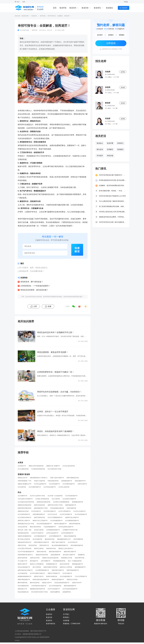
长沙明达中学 (22, 466)
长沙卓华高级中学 (54, 484)
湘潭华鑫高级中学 (71, 505)
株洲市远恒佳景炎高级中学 (41, 580)
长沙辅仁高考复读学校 (42, 499)
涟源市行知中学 (77, 583)
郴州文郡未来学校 (35, 527)
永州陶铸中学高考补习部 (70, 530)
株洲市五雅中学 (22, 564)
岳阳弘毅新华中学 (80, 481)
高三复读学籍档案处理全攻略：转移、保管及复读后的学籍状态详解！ (113, 206)
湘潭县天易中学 (39, 576)
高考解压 (110, 149)
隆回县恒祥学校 (50, 539)
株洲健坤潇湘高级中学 (25, 576)
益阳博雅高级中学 (80, 567)
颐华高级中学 (34, 561)
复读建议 (120, 149)
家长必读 (100, 149)
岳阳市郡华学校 (80, 558)
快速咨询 (125, 8)
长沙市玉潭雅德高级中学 (55, 517)
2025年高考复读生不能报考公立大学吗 (112, 196)
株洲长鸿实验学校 (52, 576)
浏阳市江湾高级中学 (54, 573)
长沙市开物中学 (67, 573)
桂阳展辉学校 (67, 592)
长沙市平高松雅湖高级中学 (26, 552)
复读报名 (109, 8)
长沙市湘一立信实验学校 (55, 496)
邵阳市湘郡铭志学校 (73, 478)
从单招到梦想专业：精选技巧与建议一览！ (56, 372)
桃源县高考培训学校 (42, 555)
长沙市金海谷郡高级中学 (70, 589)
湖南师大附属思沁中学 (25, 484)
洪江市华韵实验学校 (55, 586)
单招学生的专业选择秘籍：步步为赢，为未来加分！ (59, 392)
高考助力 (120, 143)
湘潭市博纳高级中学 (24, 580)
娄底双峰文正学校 (67, 558)
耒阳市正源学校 (39, 548)
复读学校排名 (51, 624)
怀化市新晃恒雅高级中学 (44, 524)
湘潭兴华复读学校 (39, 505)
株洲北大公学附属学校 (37, 564)
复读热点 (100, 143)
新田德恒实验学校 (23, 533)
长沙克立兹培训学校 (69, 466)
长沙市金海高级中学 (81, 514)
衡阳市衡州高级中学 (55, 552)
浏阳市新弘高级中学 (58, 570)
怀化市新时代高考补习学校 (39, 592)
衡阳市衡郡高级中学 (70, 586)
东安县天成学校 (39, 530)
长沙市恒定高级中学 (50, 487)
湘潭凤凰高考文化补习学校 (26, 524)
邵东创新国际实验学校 (57, 508)
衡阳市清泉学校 (42, 552)
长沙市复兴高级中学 (50, 511)
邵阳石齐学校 (22, 545)
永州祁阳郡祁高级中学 (53, 530)
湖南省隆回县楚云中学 (64, 539)
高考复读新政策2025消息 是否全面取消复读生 (113, 180)
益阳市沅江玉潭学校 (66, 567)
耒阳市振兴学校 (51, 548)
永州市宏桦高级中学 (67, 533)
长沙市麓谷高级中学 (69, 484)
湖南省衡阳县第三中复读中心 (39, 478)
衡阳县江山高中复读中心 (66, 548)
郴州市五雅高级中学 (61, 524)
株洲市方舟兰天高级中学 (40, 521)
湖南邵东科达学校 (23, 511)
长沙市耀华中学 (22, 496)
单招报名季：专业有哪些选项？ (32, 271)
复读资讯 (97, 8)
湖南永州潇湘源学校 (70, 536)
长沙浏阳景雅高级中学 (42, 570)
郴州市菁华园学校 (75, 524)
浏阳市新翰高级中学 (73, 570)
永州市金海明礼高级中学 (66, 527)
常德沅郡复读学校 (53, 481)
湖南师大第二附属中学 (53, 466)
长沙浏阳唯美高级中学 (72, 521)
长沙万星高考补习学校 (54, 469)
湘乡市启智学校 (65, 564)
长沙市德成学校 (22, 573)
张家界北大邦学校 (72, 580)
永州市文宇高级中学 (37, 533)
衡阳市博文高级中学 (70, 552)
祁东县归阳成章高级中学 (62, 583)
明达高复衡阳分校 (23, 592)
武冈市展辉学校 (78, 539)
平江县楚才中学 (22, 561)
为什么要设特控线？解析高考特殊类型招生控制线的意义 (113, 201)
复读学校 (63, 8)
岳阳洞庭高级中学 (67, 481)
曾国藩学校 (81, 555)
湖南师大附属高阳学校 (25, 536)
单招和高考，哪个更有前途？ (32, 282)
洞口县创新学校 (37, 539)
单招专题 (43, 16)
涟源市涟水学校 (35, 558)
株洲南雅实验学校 (77, 502)
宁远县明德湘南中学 (50, 527)
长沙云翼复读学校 (23, 469)
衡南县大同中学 (47, 583)
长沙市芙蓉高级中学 (71, 496)
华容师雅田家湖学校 (59, 561)
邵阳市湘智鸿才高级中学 (42, 542)
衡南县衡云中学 (22, 589)
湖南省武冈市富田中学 (25, 542)
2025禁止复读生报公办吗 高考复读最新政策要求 (113, 212)
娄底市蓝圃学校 (55, 592)
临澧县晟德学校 (55, 555)
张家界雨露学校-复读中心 (25, 555)
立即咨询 (111, 43)
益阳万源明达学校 (39, 517)
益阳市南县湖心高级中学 (25, 570)
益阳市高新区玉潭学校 (50, 567)
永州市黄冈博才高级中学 (39, 586)
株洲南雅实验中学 (52, 564)
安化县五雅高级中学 (24, 567)
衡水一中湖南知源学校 (75, 561)
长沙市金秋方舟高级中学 (25, 499)
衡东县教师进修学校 (77, 545)
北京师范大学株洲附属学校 (61, 502)
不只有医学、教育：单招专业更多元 (34, 268)
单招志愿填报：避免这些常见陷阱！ (53, 352)
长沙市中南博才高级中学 (37, 573)
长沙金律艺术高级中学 (69, 499)
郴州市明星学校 (22, 583)
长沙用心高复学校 (64, 487)
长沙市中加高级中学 (66, 514)
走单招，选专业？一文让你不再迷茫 (53, 412)
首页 (24, 2)
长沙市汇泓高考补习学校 (37, 496)
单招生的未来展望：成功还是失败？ (34, 290)
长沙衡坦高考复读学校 (38, 469)
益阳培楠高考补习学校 (41, 508)
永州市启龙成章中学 (52, 533)
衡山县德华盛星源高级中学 (60, 545)
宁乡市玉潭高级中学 (81, 576)
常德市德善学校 (71, 508)
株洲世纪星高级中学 (58, 580)
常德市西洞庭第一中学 (25, 481)
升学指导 (100, 156)
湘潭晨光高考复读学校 (25, 505)
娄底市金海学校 (22, 558)
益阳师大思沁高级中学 (72, 517)
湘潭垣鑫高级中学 (77, 564)
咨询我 (123, 72)
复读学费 (110, 143)
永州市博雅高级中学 (55, 536)
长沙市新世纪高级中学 (25, 517)
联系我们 (66, 617)
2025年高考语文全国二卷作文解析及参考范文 (113, 222)
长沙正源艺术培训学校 (25, 548)
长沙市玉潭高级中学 (65, 511)
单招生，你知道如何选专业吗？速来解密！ (56, 431)
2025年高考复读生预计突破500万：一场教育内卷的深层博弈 (113, 175)
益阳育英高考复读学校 (25, 508)
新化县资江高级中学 (69, 555)
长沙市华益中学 (73, 542)
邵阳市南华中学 (44, 545)
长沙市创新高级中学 (66, 576)
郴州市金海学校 (35, 583)
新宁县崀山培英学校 (24, 539)
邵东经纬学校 (33, 545)
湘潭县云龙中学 (22, 478)
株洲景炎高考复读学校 (44, 502)
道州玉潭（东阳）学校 (25, 530)
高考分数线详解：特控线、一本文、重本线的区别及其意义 (113, 191)
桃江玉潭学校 (37, 567)
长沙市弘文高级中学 (80, 511)
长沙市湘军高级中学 (35, 487)
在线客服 (66, 621)
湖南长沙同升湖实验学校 (36, 466)
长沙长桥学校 (22, 487)
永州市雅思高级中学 (40, 536)
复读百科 (73, 8)
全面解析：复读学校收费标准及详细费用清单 (113, 185)
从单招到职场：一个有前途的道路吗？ (35, 286)
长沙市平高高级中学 (54, 589)
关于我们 (66, 614)
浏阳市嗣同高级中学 (39, 514)
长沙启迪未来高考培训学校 (26, 502)
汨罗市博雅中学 (46, 561)
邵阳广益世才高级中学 (57, 478)
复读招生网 (25, 16)
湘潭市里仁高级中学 (24, 521)
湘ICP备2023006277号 (38, 631)
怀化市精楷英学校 (23, 586)
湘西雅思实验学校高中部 (37, 589)
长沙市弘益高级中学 (40, 484)
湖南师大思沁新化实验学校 (50, 558)
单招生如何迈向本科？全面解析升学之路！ (56, 332)
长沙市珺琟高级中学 (24, 514)
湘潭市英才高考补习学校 (55, 505)
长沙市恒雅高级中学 (56, 521)
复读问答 (85, 8)
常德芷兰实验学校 (39, 481)
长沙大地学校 (56, 499)
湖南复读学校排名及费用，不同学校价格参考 (113, 217)
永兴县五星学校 (22, 527)
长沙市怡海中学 (36, 511)
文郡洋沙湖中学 (82, 484)
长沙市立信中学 (52, 514)
